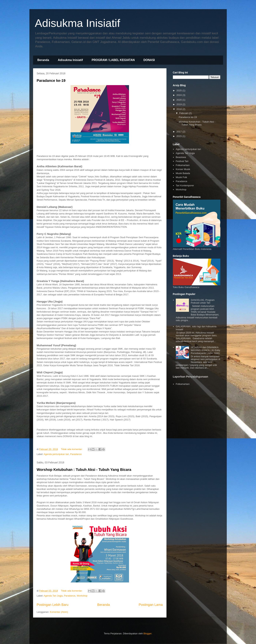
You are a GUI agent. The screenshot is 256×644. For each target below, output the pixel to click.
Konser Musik (183, 169)
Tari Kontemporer (185, 185)
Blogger (147, 633)
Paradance (76, 454)
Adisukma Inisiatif (78, 23)
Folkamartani (183, 165)
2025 (180, 90)
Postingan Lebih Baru (53, 605)
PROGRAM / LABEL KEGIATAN (113, 60)
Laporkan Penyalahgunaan (190, 377)
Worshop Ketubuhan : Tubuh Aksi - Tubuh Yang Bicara (84, 470)
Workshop (82, 596)
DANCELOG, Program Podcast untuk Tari (203, 301)
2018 (180, 109)
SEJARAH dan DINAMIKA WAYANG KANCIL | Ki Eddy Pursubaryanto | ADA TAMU (205, 350)
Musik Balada (183, 173)
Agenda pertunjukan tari (56, 454)
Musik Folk (181, 177)
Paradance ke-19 (51, 81)
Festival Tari (182, 161)
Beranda (43, 60)
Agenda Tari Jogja (53, 596)
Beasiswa (181, 157)
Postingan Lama (151, 605)
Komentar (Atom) (59, 612)
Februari (184, 113)
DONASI (149, 60)
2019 (180, 104)
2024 (180, 95)
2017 (180, 132)
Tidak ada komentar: (72, 449)
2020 (180, 100)
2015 (180, 136)
